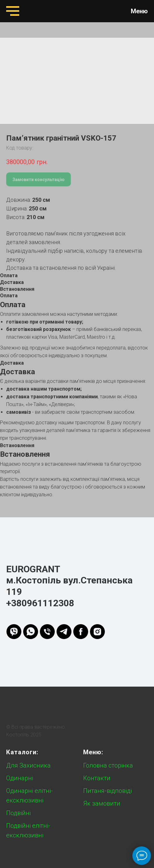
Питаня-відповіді (107, 791)
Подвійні (18, 813)
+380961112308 (40, 603)
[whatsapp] (31, 632)
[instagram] (97, 632)
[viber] (14, 632)
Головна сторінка (108, 765)
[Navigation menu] (13, 11)
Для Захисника (28, 765)
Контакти (97, 778)
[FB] (81, 632)
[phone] (47, 632)
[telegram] (64, 632)
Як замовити (102, 803)
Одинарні (20, 778)
